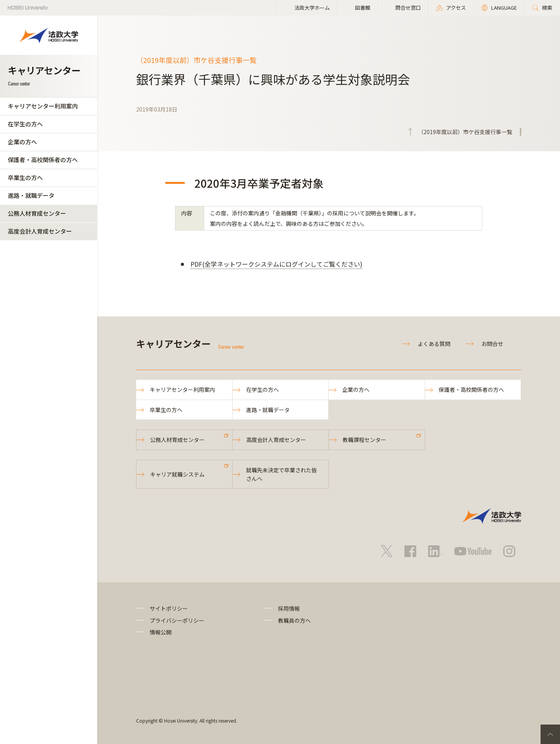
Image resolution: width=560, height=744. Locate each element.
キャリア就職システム (177, 474)
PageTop (550, 734)
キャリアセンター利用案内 (43, 106)
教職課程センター (364, 440)
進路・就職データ (31, 195)
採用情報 (289, 608)
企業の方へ (22, 142)
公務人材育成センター (37, 213)
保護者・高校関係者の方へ (43, 160)
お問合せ (492, 344)
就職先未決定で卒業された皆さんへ (282, 474)
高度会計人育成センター (40, 231)
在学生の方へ (25, 124)
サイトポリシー (169, 608)
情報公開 (161, 632)
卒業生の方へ (25, 177)
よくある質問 (434, 344)
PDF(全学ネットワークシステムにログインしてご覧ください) (276, 264)
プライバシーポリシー (177, 620)
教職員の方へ (294, 620)
